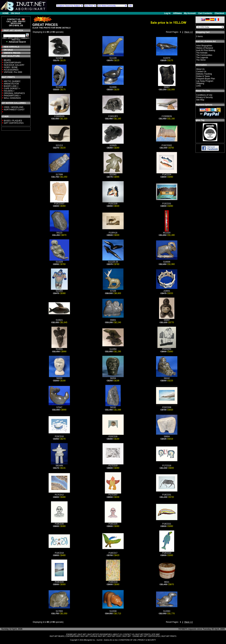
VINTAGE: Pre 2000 (13, 72)
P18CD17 (113, 553)
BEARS (7, 60)
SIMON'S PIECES (12, 53)
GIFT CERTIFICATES (14, 123)
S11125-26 (113, 262)
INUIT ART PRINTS (143, 634)
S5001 (113, 320)
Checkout (219, 13)
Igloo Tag (200, 120)
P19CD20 (59, 582)
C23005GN (59, 116)
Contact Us (201, 71)
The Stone (201, 60)
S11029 (59, 262)
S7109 (113, 291)
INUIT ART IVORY (114, 636)
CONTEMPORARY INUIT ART (77, 636)
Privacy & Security (204, 97)
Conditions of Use (204, 95)
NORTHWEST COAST (14, 110)
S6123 (59, 233)
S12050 (113, 349)
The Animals (202, 53)
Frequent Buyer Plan (206, 79)
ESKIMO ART (72, 634)
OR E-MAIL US (16, 26)
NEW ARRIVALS (12, 47)
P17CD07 (113, 495)
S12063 (167, 611)
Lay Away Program (205, 81)
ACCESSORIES (11, 70)
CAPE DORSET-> (12, 89)
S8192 (113, 407)
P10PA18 (113, 233)
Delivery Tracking (204, 74)
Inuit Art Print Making (206, 50)
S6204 (113, 378)
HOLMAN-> (9, 91)
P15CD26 (113, 204)
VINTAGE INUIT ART (98, 636)
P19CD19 (113, 582)
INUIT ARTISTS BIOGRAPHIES (100, 634)
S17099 (59, 174)
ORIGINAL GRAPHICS (14, 93)
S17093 (59, 611)
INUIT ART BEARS (57, 636)
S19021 (59, 320)
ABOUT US (117, 634)
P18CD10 (167, 553)
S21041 (113, 174)
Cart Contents (205, 13)
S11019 (59, 87)
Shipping (200, 83)
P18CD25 (113, 524)
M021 (167, 582)
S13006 (113, 87)
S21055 (59, 291)
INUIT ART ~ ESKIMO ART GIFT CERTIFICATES (141, 636)
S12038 (113, 611)
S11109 (113, 58)
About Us (200, 69)
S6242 (167, 378)
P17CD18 (167, 466)
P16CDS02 (167, 145)
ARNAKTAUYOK (11, 84)
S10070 (167, 58)
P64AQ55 (167, 349)
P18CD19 (59, 553)
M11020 (167, 233)
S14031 (59, 349)
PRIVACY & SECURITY (147, 640)
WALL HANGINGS (12, 98)
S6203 (59, 378)
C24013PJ (113, 116)
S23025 (113, 145)
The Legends (202, 58)
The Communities (204, 55)
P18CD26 (59, 524)
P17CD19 (113, 466)
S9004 (167, 436)
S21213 (59, 145)
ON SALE (15, 13)
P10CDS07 (59, 204)
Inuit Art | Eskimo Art (206, 41)
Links (199, 86)
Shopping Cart (203, 32)
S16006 (167, 262)
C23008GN (167, 116)
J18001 (167, 291)
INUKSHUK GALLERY (14, 65)
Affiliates (177, 13)
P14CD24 (167, 174)
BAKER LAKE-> (11, 86)
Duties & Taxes (203, 76)
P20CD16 (59, 436)
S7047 (59, 407)
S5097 (167, 320)
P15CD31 (167, 204)
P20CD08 (167, 407)
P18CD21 (167, 524)
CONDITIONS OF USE (128, 640)
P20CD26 (113, 436)
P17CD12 (59, 495)
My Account (190, 13)
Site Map (200, 100)
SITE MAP (156, 634)
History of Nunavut (205, 48)
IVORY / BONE (11, 67)
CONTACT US (129, 634)
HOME (5, 13)
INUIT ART (82, 634)
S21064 (59, 58)
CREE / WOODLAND (13, 107)
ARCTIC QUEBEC (12, 81)
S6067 (167, 87)
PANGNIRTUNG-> (12, 96)
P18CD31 (167, 495)
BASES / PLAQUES (13, 121)
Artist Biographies (204, 46)
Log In (168, 13)
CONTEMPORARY (12, 63)
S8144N (59, 466)
